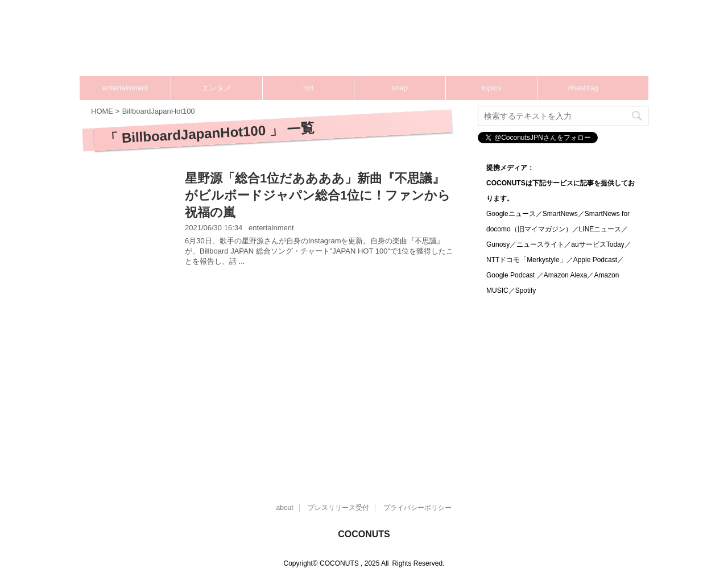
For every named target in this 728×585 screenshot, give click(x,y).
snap (400, 88)
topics (491, 88)
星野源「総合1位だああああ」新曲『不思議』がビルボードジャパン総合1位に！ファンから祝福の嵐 (318, 195)
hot (308, 88)
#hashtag (583, 88)
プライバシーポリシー (417, 508)
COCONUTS (364, 534)
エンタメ (217, 88)
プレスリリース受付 (338, 508)
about (285, 508)
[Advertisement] (273, 371)
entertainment (125, 88)
